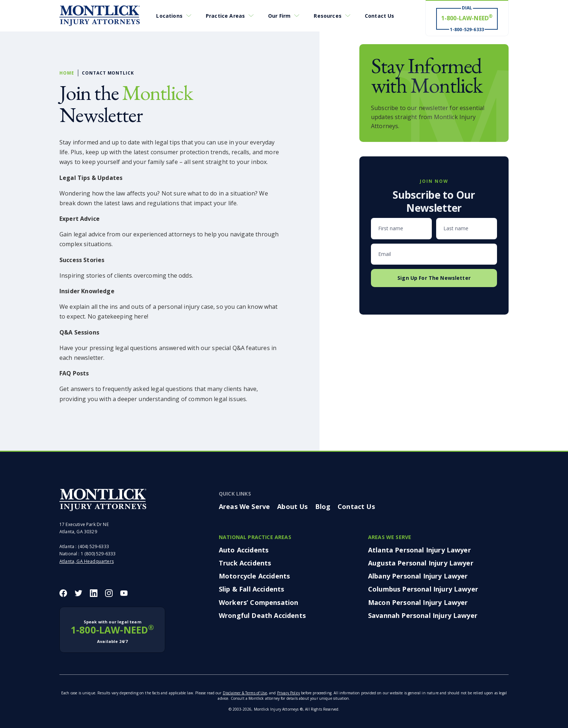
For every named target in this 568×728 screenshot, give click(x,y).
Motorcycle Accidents (254, 576)
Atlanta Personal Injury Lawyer (419, 550)
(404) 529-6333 (93, 546)
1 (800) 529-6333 (98, 554)
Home (67, 73)
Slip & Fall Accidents (251, 589)
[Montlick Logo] (100, 16)
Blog (323, 506)
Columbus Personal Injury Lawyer (423, 589)
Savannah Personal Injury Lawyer (423, 615)
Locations (169, 16)
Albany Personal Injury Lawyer (418, 576)
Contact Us (380, 16)
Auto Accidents (244, 550)
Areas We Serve (244, 506)
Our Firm (279, 16)
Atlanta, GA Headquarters (87, 561)
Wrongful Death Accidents (262, 615)
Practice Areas (225, 16)
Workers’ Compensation (258, 602)
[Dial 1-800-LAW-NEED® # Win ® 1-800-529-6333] (467, 18)
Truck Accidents (245, 563)
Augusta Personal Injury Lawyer (421, 563)
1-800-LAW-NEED (112, 632)
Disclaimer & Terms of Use (245, 693)
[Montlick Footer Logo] (103, 500)
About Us (292, 506)
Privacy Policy (289, 693)
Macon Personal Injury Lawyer (418, 602)
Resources (327, 16)
